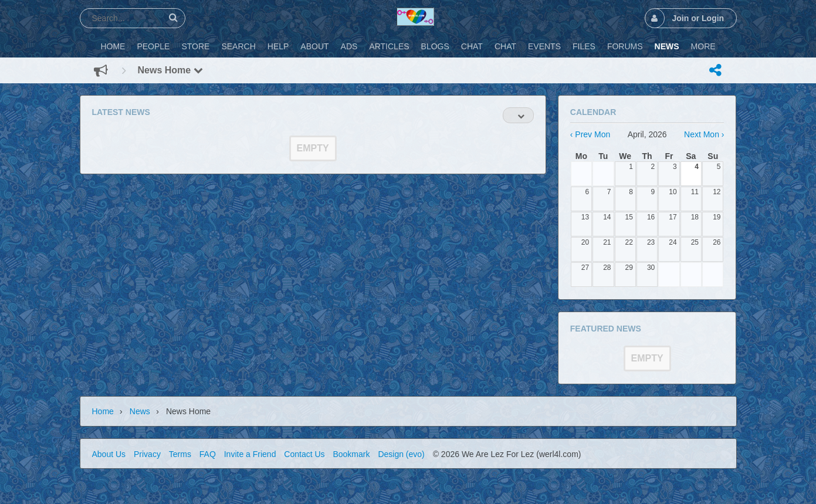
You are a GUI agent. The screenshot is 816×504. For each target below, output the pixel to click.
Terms (180, 454)
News (140, 411)
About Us (109, 454)
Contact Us (304, 454)
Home (103, 411)
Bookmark (351, 454)
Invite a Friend (250, 454)
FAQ (208, 454)
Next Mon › (704, 134)
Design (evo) (401, 454)
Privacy (147, 454)
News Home (170, 70)
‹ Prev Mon (590, 134)
